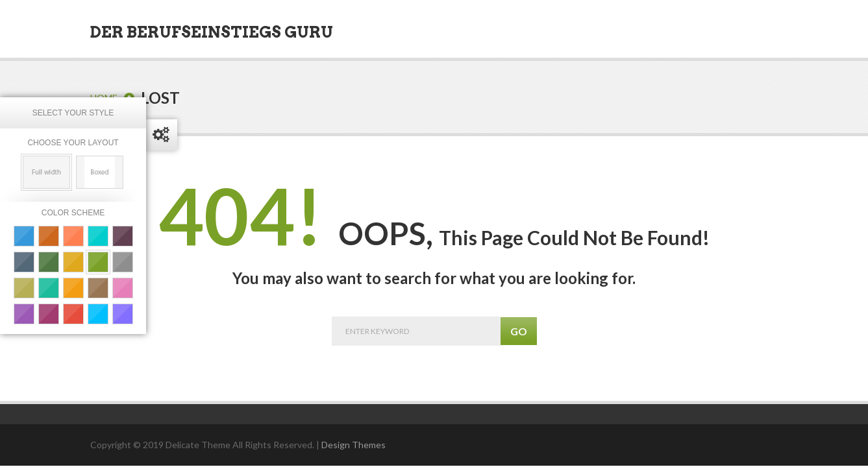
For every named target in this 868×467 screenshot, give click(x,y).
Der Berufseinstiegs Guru (212, 32)
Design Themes (353, 445)
